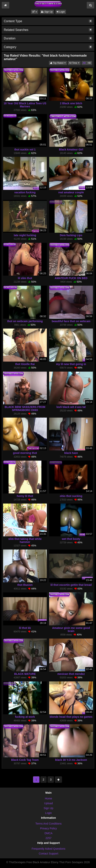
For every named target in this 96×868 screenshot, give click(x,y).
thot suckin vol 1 (25, 149)
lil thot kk (25, 628)
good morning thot (25, 453)
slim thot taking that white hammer (25, 540)
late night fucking (25, 235)
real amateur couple (71, 192)
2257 (48, 838)
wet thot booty (71, 539)
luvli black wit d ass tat (71, 407)
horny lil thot (25, 496)
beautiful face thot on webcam (71, 321)
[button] (35, 12)
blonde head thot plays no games (71, 717)
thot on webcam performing (25, 321)
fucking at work (25, 717)
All (84, 63)
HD (89, 63)
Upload (48, 803)
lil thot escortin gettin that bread (71, 585)
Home (48, 798)
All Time (75, 63)
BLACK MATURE (25, 674)
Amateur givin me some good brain (71, 629)
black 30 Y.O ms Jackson (71, 760)
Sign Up (47, 12)
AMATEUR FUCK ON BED (71, 278)
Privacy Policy (48, 828)
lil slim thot (25, 278)
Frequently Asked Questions (48, 849)
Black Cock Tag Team (25, 760)
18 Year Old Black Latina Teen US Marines (25, 105)
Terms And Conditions (48, 824)
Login (61, 12)
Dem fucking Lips (71, 235)
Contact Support (48, 854)
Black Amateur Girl (71, 149)
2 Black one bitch (71, 103)
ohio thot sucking (71, 496)
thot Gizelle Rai (25, 364)
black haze (71, 453)
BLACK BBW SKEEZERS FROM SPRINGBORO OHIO (25, 409)
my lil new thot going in (71, 364)
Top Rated (58, 63)
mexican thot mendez (71, 674)
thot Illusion (25, 585)
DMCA (48, 833)
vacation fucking (25, 192)
